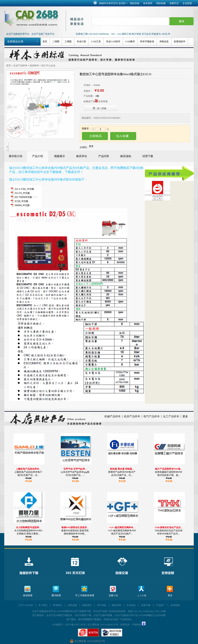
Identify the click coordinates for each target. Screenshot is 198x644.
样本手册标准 (147, 41)
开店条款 (131, 605)
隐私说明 (116, 605)
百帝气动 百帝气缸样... (75, 469)
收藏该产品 (91, 101)
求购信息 (164, 41)
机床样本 (34, 66)
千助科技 (137, 625)
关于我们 (43, 605)
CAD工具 (96, 41)
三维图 (68, 41)
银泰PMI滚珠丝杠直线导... (75, 527)
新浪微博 (28, 591)
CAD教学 (130, 41)
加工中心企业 (48, 66)
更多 (185, 416)
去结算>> (123, 3)
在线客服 (103, 101)
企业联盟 (187, 3)
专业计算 (81, 41)
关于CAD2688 (26, 605)
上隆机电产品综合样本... (28, 469)
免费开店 (174, 3)
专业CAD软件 (113, 41)
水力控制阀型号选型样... (28, 527)
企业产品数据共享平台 (18, 34)
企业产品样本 (20, 66)
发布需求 (148, 3)
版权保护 (87, 605)
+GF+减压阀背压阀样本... (122, 527)
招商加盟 (72, 605)
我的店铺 (135, 3)
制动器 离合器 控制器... (122, 469)
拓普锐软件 (180, 41)
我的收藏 (161, 3)
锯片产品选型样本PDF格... (169, 469)
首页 (45, 41)
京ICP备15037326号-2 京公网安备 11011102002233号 (92, 625)
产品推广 (160, 605)
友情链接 (175, 605)
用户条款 (102, 605)
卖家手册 (146, 605)
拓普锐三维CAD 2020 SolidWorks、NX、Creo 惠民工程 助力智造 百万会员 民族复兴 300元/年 (123, 34)
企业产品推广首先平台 (43, 34)
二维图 (56, 41)
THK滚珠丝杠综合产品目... (169, 527)
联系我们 (58, 605)
